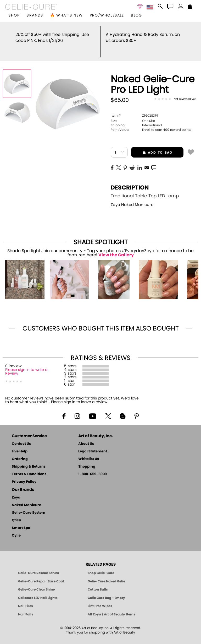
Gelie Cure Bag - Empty (106, 592)
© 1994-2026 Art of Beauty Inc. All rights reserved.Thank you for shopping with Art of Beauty (101, 624)
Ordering (20, 453)
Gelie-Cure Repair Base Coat (41, 575)
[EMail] (147, 161)
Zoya (16, 492)
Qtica (16, 514)
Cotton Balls (98, 583)
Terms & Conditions (29, 468)
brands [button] (35, 15)
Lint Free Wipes (100, 600)
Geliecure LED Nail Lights (38, 592)
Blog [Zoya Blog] (136, 15)
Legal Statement (93, 445)
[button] (31, 7)
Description (130, 182)
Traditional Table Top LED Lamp (145, 190)
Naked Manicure (26, 499)
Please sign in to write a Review (26, 366)
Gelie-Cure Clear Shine (36, 583)
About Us (86, 438)
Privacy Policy (24, 476)
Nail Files (26, 600)
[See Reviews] (175, 93)
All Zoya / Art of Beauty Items (111, 608)
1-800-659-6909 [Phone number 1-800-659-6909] (93, 468)
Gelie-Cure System (29, 507)
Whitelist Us (89, 453)
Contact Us (21, 438)
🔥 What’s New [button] (66, 15)
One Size (133, 115)
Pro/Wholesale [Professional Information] (107, 15)
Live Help (20, 445)
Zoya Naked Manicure (132, 199)
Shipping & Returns (29, 461)
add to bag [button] (152, 147)
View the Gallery (116, 249)
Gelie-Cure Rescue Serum (39, 567)
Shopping (87, 461)
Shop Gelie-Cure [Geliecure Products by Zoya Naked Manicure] (101, 567)
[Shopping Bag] (190, 7)
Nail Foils (26, 608)
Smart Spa (21, 522)
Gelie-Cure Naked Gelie (106, 575)
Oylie (16, 530)
